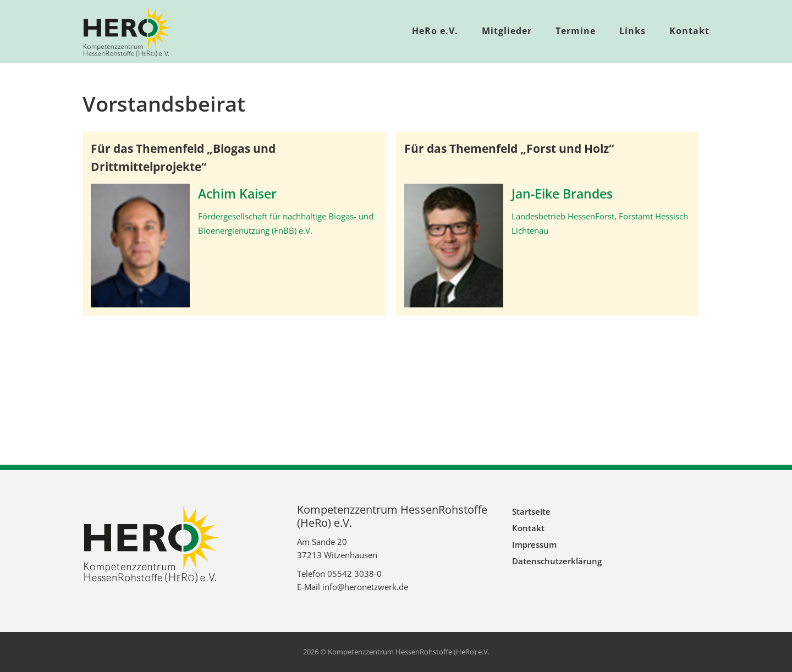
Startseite (531, 511)
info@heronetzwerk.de (365, 587)
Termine (576, 31)
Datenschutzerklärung (557, 561)
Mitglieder (507, 31)
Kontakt (689, 31)
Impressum (534, 544)
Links (632, 31)
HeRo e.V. (435, 31)
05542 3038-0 (354, 574)
